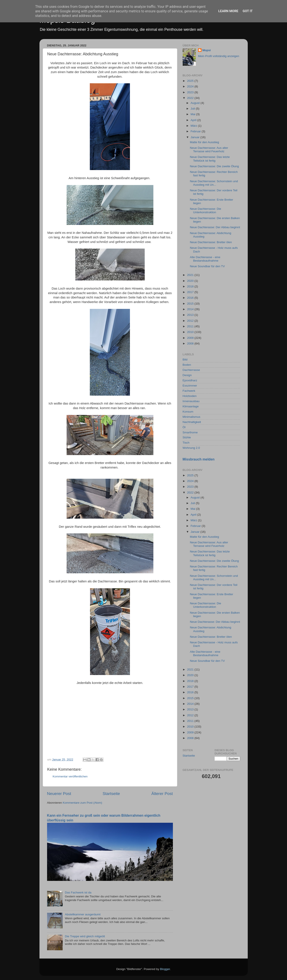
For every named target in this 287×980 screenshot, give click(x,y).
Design (187, 375)
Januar (196, 137)
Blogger (165, 969)
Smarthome (190, 432)
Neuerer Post (59, 794)
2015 (191, 304)
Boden (187, 365)
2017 (191, 292)
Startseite (111, 794)
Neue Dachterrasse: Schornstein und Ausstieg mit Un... (214, 183)
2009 (191, 338)
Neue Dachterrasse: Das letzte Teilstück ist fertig (210, 159)
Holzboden (190, 396)
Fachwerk (189, 391)
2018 (191, 286)
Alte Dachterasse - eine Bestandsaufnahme (205, 259)
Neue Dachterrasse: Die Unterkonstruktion (205, 211)
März (194, 126)
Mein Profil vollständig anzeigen (219, 56)
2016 (191, 298)
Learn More (228, 11)
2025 (191, 81)
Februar (196, 131)
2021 (191, 275)
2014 (191, 309)
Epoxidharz (190, 380)
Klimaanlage (191, 406)
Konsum (188, 412)
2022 (191, 98)
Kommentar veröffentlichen (70, 776)
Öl (184, 427)
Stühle (187, 437)
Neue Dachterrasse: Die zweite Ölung (214, 166)
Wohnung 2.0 (191, 448)
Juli (193, 109)
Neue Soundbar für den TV (207, 266)
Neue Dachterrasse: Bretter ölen (211, 242)
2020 (191, 281)
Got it (248, 11)
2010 (191, 332)
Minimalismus (192, 417)
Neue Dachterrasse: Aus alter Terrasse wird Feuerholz (209, 150)
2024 (191, 86)
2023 (191, 92)
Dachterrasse (191, 370)
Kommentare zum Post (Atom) (82, 803)
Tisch (186, 443)
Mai (194, 114)
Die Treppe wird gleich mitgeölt (85, 936)
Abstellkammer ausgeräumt (83, 914)
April (194, 120)
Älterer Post (162, 794)
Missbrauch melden (199, 459)
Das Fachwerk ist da (78, 892)
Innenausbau (191, 401)
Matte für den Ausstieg (204, 142)
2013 (191, 315)
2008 (191, 343)
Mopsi (207, 50)
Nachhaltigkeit (192, 422)
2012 (191, 321)
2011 (191, 326)
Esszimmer (190, 386)
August (196, 103)
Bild (185, 360)
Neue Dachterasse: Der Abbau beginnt (215, 227)
